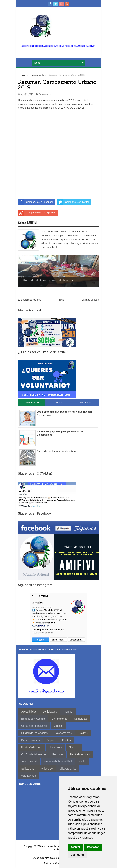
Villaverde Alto (68, 769)
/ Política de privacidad (56, 858)
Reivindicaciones (80, 754)
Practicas (58, 754)
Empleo (51, 740)
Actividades (50, 712)
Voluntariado (29, 776)
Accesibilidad (29, 712)
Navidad (74, 747)
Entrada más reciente (30, 300)
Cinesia (58, 726)
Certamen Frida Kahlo (34, 726)
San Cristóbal (29, 761)
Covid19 (83, 733)
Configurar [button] (77, 855)
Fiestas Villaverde (32, 747)
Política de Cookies (54, 863)
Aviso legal (39, 858)
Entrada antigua (90, 300)
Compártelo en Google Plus (37, 213)
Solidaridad (28, 769)
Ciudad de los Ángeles (34, 733)
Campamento (45, 94)
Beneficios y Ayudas (33, 719)
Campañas (81, 719)
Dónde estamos (30, 740)
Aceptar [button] (75, 847)
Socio (82, 761)
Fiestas (66, 740)
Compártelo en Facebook (36, 202)
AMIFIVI (68, 712)
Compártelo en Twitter (73, 202)
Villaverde (47, 769)
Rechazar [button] (93, 847)
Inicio (62, 300)
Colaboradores (63, 733)
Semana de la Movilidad (58, 761)
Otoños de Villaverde (33, 754)
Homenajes (55, 747)
